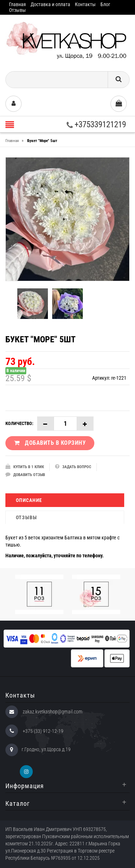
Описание (29, 500)
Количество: (19, 423)
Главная (17, 4)
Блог (105, 4)
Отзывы (17, 10)
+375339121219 (96, 125)
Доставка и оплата (50, 4)
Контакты (85, 4)
